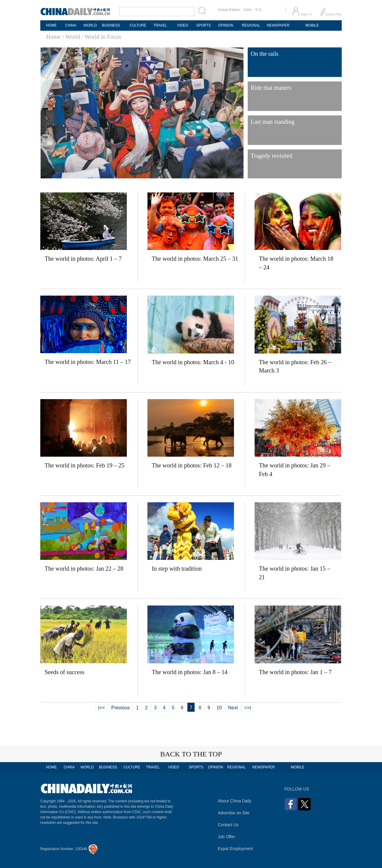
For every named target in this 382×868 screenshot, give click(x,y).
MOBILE (312, 25)
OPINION (226, 25)
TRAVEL (160, 25)
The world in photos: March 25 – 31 (195, 259)
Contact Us (228, 825)
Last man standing (273, 122)
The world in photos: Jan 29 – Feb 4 (295, 470)
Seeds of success (65, 672)
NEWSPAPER (278, 25)
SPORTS (203, 25)
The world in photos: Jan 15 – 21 (295, 573)
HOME (51, 25)
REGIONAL (251, 25)
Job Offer (226, 837)
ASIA (248, 10)
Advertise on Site (234, 813)
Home (54, 37)
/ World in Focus (102, 37)
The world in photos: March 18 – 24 (296, 263)
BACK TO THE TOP (191, 754)
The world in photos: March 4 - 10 (193, 362)
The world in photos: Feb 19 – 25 (85, 465)
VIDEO (182, 25)
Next (233, 708)
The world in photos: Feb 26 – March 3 (295, 366)
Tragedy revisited (272, 156)
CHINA (71, 25)
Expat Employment (235, 849)
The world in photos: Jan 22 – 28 (84, 569)
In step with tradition (177, 569)
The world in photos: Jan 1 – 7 (295, 672)
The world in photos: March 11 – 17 (88, 362)
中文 (258, 10)
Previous (121, 708)
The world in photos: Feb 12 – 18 (192, 465)
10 (219, 708)
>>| (248, 708)
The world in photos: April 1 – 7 (83, 259)
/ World (71, 37)
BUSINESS (111, 25)
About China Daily (235, 801)
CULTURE (138, 25)
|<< (102, 708)
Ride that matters (271, 88)
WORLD (90, 25)
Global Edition (229, 10)
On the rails (265, 54)
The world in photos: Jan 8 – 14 (190, 672)
